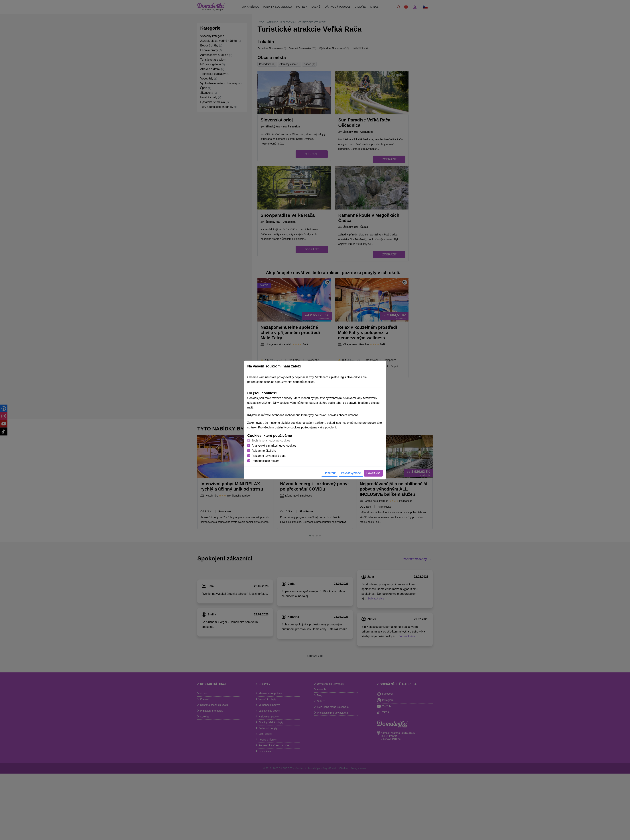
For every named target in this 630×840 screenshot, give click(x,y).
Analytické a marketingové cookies (274, 446)
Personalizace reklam (266, 461)
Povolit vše (373, 473)
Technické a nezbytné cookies (271, 441)
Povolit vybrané (351, 473)
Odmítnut (330, 473)
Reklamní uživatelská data (269, 456)
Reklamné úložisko (264, 451)
